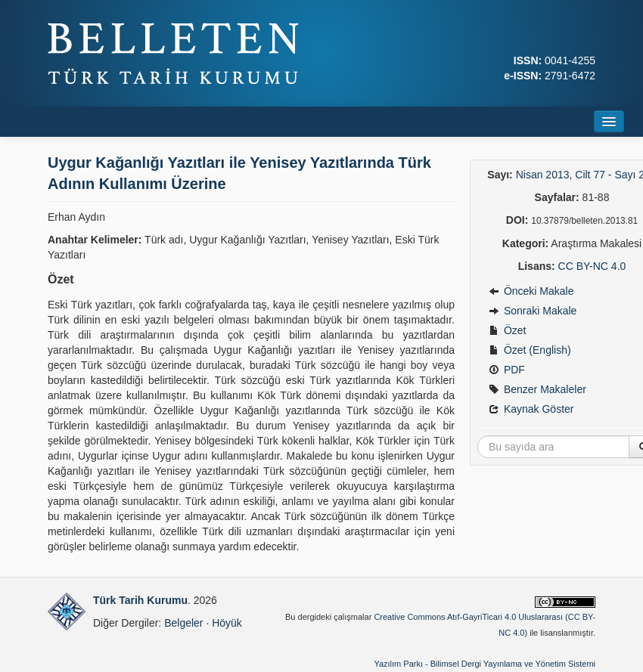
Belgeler (183, 623)
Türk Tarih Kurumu (140, 600)
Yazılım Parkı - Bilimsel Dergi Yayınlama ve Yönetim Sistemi (485, 664)
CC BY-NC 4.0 (592, 266)
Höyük (227, 623)
